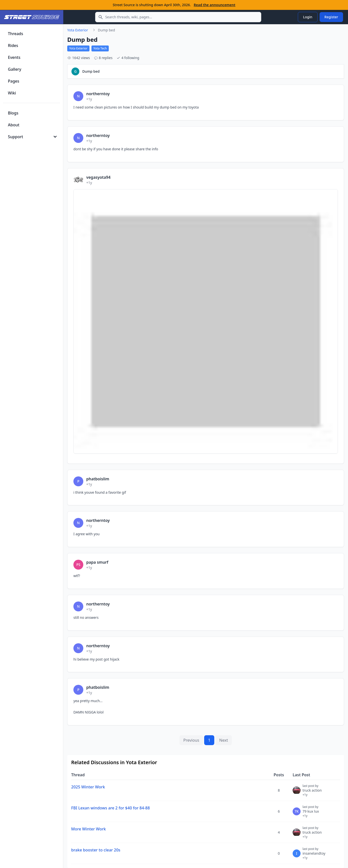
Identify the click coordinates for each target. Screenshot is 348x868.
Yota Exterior (78, 30)
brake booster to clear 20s (96, 850)
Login (308, 17)
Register (331, 17)
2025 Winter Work (88, 787)
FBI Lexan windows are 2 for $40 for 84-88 (110, 808)
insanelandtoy (314, 855)
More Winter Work (88, 829)
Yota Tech (100, 48)
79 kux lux (311, 813)
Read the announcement (215, 5)
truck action (312, 792)
